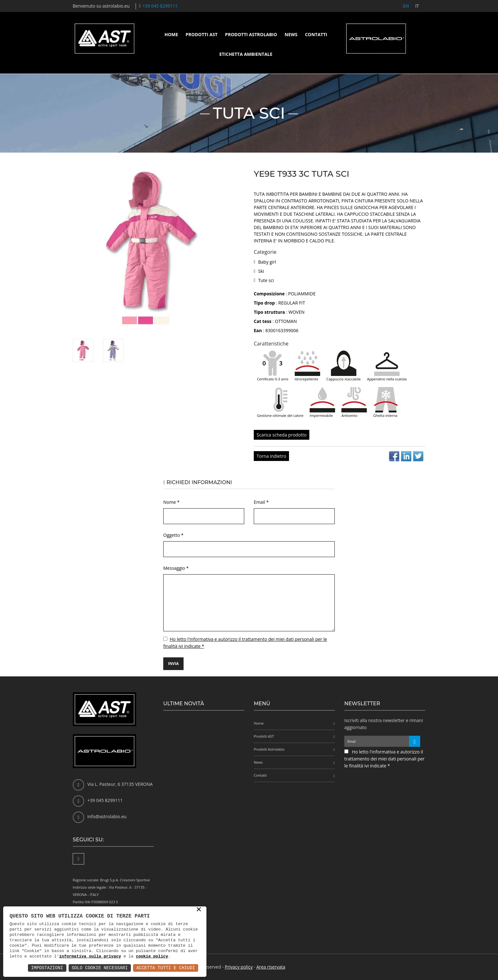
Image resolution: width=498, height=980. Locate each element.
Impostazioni (47, 968)
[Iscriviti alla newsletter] (415, 741)
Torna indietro (271, 456)
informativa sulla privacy (90, 956)
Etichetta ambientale (246, 54)
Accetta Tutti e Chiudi (166, 968)
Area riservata (271, 967)
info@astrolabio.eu (107, 816)
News (291, 34)
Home (171, 34)
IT (417, 6)
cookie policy (152, 956)
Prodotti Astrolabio (251, 34)
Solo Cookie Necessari (100, 968)
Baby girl (267, 262)
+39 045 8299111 (160, 6)
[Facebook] (78, 859)
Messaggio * (176, 568)
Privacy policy (239, 967)
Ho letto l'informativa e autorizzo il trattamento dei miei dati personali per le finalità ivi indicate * (384, 759)
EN (406, 6)
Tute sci (266, 280)
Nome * (171, 502)
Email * (261, 502)
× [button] (199, 910)
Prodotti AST (202, 34)
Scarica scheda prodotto (282, 435)
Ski (261, 271)
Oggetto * (173, 535)
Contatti (316, 34)
